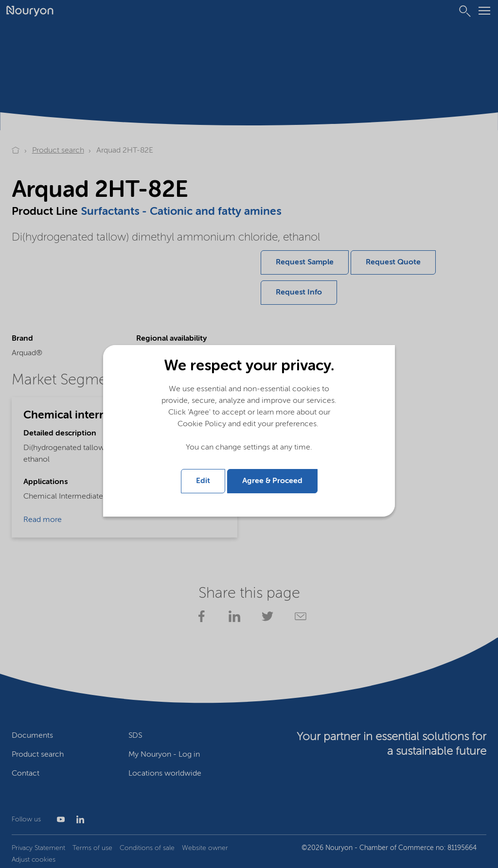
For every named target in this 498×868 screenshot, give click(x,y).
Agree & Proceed (272, 480)
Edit (203, 480)
